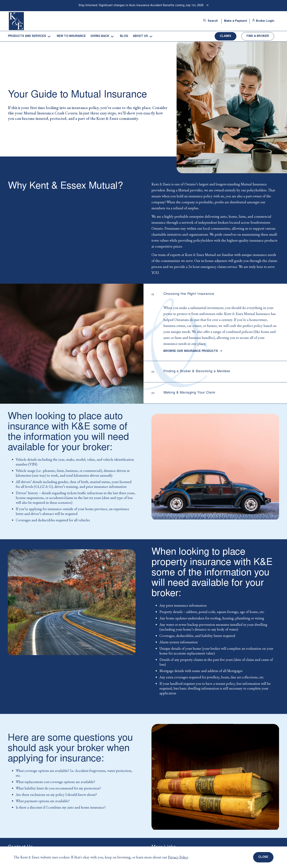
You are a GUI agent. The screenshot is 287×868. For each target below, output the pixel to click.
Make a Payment (236, 21)
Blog (124, 36)
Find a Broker (258, 36)
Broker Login (263, 21)
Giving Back (100, 36)
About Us (140, 36)
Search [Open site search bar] (210, 21)
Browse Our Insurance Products (193, 351)
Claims (226, 36)
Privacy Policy (178, 857)
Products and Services (27, 36)
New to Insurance (71, 36)
